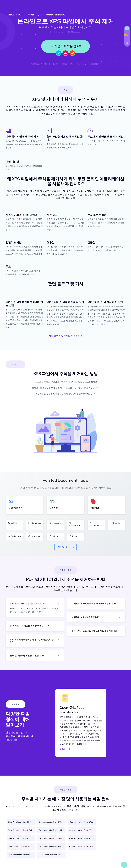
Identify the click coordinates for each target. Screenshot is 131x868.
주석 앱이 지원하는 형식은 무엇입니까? (28, 603)
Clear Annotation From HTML (20, 830)
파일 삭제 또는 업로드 (66, 46)
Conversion (15, 508)
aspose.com (62, 32)
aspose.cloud (78, 32)
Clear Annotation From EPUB (81, 822)
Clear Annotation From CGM (50, 822)
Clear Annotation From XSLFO (82, 847)
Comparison (75, 524)
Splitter (13, 523)
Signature (34, 536)
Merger (95, 508)
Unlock (53, 536)
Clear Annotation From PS (19, 838)
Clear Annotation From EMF (19, 855)
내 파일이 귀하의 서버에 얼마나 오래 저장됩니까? (94, 603)
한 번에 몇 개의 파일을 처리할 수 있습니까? (29, 626)
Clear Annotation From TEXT (51, 855)
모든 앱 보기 (65, 547)
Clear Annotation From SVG (50, 838)
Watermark (95, 524)
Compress (35, 523)
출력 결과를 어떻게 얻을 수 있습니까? (27, 656)
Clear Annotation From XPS (50, 847)
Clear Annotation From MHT (50, 830)
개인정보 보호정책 (94, 64)
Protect (74, 536)
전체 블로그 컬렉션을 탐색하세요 (65, 336)
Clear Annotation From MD (80, 838)
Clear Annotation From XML (19, 847)
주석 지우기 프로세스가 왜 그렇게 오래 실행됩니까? (95, 631)
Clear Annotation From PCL (81, 830)
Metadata (55, 523)
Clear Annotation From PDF (19, 822)
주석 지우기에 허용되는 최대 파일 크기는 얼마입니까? (33, 641)
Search (115, 523)
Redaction (14, 536)
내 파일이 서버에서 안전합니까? (86, 617)
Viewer (54, 508)
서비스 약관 (79, 64)
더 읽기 (65, 324)
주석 (16, 587)
